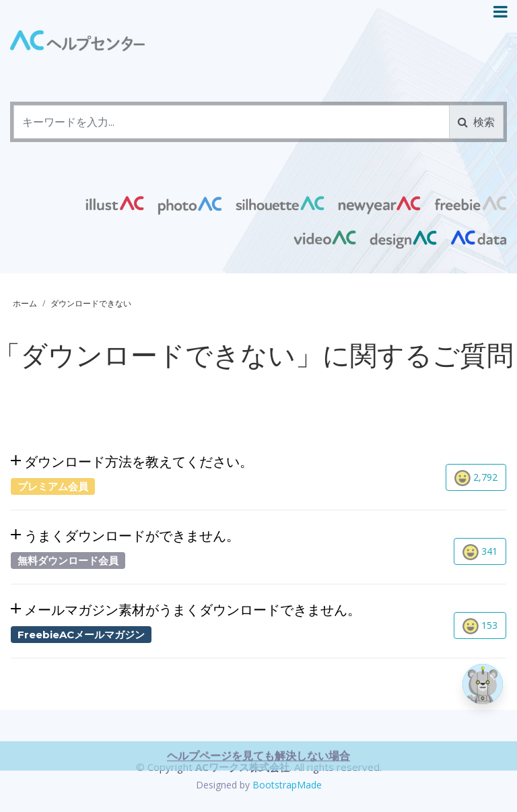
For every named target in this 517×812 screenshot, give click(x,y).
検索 (476, 122)
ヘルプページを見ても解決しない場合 (258, 800)
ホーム (25, 303)
